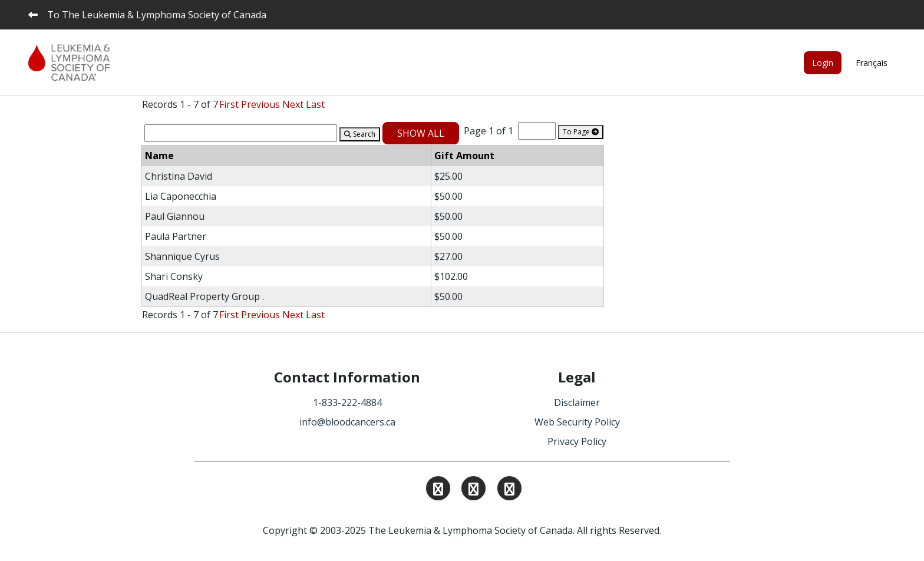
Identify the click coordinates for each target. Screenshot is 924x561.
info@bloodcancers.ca (347, 422)
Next (293, 104)
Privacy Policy (577, 441)
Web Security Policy (577, 422)
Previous (260, 104)
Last (315, 104)
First (229, 104)
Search (360, 134)
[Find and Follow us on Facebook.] (509, 490)
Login (823, 63)
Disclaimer (577, 402)
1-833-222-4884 (347, 402)
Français (872, 63)
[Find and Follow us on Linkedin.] (473, 490)
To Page (581, 132)
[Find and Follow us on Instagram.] (438, 490)
